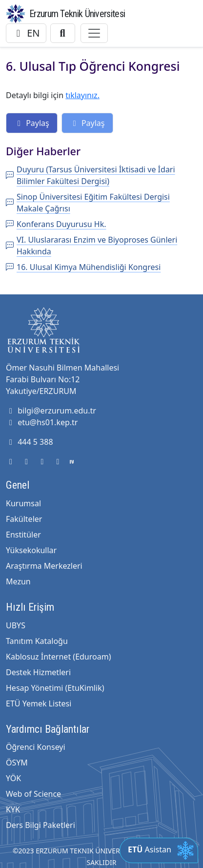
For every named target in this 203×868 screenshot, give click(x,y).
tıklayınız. (82, 95)
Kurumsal (23, 503)
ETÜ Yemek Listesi (39, 703)
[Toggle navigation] (94, 33)
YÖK (13, 778)
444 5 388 (30, 442)
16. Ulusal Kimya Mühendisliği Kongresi (83, 267)
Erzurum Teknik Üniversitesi (77, 14)
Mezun (18, 581)
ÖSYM (17, 763)
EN (26, 33)
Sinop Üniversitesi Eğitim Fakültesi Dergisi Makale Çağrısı (88, 203)
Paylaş (32, 123)
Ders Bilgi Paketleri (41, 825)
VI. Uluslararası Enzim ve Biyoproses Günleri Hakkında (91, 246)
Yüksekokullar (31, 550)
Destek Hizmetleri (38, 672)
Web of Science (33, 794)
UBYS (16, 625)
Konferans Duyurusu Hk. (56, 224)
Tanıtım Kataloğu (37, 641)
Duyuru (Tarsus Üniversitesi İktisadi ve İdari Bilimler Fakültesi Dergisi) (91, 175)
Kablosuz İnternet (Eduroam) (58, 657)
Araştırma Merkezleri (44, 566)
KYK (13, 809)
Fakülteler (24, 519)
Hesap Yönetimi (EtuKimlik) (55, 688)
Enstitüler (23, 535)
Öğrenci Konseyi (36, 747)
